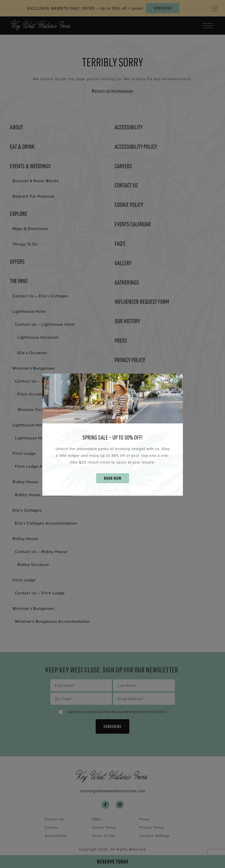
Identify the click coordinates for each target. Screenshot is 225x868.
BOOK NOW (113, 478)
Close (169, 381)
